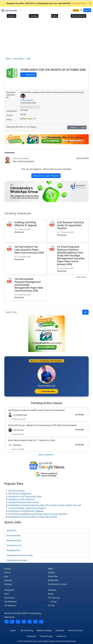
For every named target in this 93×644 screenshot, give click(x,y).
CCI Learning (54, 598)
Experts (51, 572)
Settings (8, 584)
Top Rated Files (13, 550)
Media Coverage (44, 630)
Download (28, 75)
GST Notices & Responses (20, 494)
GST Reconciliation (17, 491)
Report (72, 127)
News (50, 569)
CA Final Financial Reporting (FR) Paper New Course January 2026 (38, 514)
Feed (7, 594)
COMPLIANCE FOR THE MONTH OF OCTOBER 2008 (53, 70)
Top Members (11, 602)
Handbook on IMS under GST (21, 499)
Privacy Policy (46, 636)
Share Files (53, 576)
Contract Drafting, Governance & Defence (27, 508)
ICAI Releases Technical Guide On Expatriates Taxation (70, 225)
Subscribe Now (46, 391)
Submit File (11, 530)
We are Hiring (27, 630)
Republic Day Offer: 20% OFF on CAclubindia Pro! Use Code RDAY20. (45, 3)
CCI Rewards (10, 605)
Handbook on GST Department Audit (25, 497)
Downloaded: (12, 111)
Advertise (60, 630)
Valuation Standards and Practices (24, 502)
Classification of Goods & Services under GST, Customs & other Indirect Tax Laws (45, 505)
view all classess (47, 455)
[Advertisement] (46, 38)
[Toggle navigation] (21, 10)
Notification (53, 580)
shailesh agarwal (21, 158)
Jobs (6, 576)
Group (52, 602)
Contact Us (61, 636)
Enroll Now (80, 415)
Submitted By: (11, 96)
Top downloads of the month (19, 555)
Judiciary (8, 580)
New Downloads (14, 540)
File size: (10, 115)
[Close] (90, 3)
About (13, 630)
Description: (11, 92)
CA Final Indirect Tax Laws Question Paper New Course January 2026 (29, 250)
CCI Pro (51, 605)
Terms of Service (75, 630)
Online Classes (46, 403)
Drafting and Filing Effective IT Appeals (26, 224)
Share (82, 127)
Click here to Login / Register (46, 176)
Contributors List (14, 545)
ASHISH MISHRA (27, 100)
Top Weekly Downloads (17, 560)
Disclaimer (32, 636)
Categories (9, 590)
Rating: (9, 119)
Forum (7, 572)
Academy (12, 16)
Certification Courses (57, 584)
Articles (8, 569)
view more (82, 277)
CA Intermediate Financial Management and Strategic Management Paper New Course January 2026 (29, 285)
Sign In (87, 10)
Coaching (34, 16)
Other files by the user (30, 107)
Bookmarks (10, 598)
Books (55, 16)
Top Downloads (13, 535)
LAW (27, 127)
